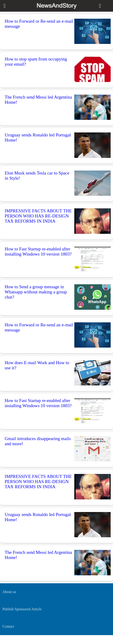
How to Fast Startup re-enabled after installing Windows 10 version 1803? (38, 251)
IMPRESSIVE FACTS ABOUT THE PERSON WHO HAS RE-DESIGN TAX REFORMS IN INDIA (38, 216)
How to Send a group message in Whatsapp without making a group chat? (36, 292)
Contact (8, 626)
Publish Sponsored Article (22, 609)
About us (9, 592)
